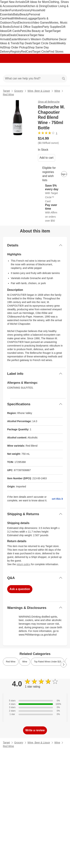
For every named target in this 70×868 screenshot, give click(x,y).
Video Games (41, 23)
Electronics (25, 23)
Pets (23, 31)
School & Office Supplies (27, 27)
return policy (23, 564)
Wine (57, 91)
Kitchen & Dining (36, 6)
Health (10, 18)
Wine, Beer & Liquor (39, 91)
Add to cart (47, 158)
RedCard (27, 52)
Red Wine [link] (11, 662)
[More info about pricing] (64, 140)
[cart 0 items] (62, 69)
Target (6, 91)
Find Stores (56, 52)
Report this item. (57, 499)
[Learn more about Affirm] (53, 213)
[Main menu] (8, 69)
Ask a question (20, 589)
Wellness (20, 18)
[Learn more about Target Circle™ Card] (53, 194)
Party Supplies (52, 27)
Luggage (32, 18)
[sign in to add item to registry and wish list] (64, 174)
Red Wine (8, 94)
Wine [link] (25, 662)
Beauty (24, 14)
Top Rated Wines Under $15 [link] (48, 662)
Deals (13, 35)
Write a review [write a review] (35, 730)
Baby (16, 14)
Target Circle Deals (44, 43)
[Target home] (35, 69)
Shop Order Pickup (16, 47)
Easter (14, 39)
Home (22, 6)
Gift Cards (13, 31)
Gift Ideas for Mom (37, 2)
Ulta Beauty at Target (39, 31)
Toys (15, 23)
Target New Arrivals (12, 2)
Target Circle (41, 52)
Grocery (26, 10)
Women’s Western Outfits (34, 39)
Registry (16, 52)
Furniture (15, 10)
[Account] (53, 69)
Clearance (23, 35)
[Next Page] (64, 665)
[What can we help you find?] (35, 79)
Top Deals (26, 43)
